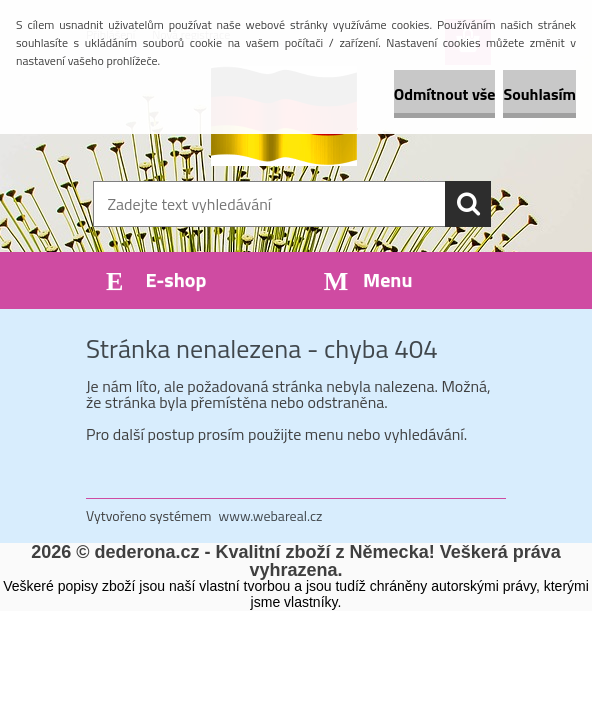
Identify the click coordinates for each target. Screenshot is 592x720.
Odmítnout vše (445, 94)
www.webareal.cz (271, 515)
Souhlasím (539, 94)
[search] (468, 204)
